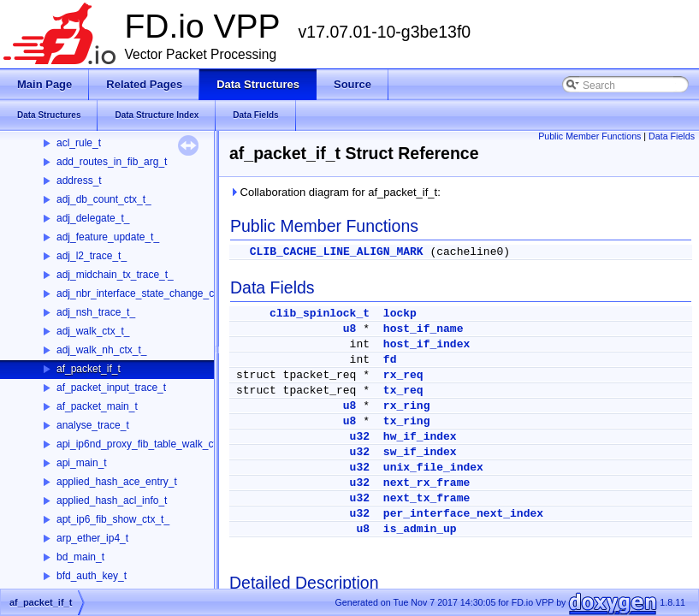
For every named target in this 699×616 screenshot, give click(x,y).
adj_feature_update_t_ (108, 237)
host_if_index (427, 344)
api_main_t (82, 463)
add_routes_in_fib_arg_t (112, 162)
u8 (350, 329)
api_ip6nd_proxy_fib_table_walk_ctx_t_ (146, 444)
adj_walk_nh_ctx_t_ (101, 350)
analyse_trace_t (93, 425)
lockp (400, 314)
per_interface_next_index (463, 514)
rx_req (403, 375)
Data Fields (672, 136)
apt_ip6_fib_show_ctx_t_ (113, 519)
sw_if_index (420, 452)
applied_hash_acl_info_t (112, 500)
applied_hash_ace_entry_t (117, 482)
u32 (360, 437)
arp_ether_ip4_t (92, 538)
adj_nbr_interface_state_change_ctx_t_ (146, 293)
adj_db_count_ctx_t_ (104, 199)
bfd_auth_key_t (92, 576)
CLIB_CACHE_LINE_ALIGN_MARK (337, 252)
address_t (79, 181)
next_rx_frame (427, 483)
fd (390, 360)
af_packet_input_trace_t (111, 388)
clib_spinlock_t (320, 314)
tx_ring (407, 421)
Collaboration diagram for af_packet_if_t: (335, 192)
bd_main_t (80, 557)
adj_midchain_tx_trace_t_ (115, 275)
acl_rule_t (79, 143)
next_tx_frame (427, 498)
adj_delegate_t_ (93, 218)
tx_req (403, 391)
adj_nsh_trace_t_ (96, 312)
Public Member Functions (589, 136)
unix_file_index (433, 468)
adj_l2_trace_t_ (92, 256)
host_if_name (424, 329)
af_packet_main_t (97, 406)
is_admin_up (420, 529)
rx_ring (407, 406)
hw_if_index (420, 437)
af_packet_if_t (89, 369)
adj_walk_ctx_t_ (93, 331)
